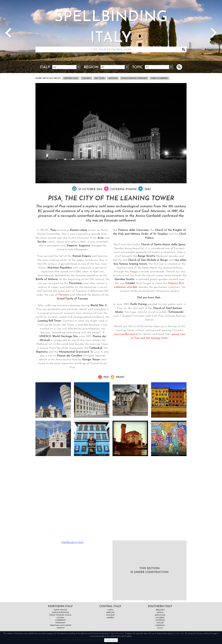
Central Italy (71, 78)
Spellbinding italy (111, 31)
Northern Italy (60, 606)
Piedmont (60, 623)
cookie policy (119, 634)
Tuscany (86, 78)
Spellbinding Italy (73, 542)
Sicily (160, 628)
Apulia (160, 612)
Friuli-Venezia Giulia (60, 615)
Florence (64, 295)
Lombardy (60, 620)
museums (113, 78)
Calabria (160, 618)
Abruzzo (160, 610)
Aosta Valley (60, 610)
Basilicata (160, 615)
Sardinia (160, 625)
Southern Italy (160, 606)
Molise (160, 623)
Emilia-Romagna (60, 612)
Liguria (60, 618)
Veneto (60, 628)
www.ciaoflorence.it (126, 334)
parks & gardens (159, 78)
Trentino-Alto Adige (60, 625)
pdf (106, 377)
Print (120, 377)
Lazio (110, 610)
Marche (110, 612)
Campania (160, 620)
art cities (100, 78)
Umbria (110, 618)
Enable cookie (111, 640)
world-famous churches (134, 78)
